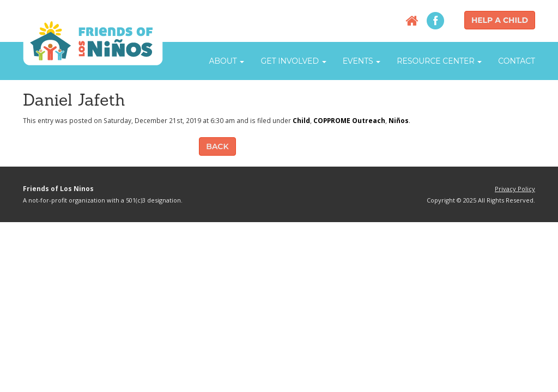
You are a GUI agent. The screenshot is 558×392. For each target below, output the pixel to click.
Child (301, 120)
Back (217, 146)
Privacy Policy (515, 189)
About (226, 61)
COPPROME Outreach (349, 120)
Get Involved (293, 61)
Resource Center (439, 61)
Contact (517, 61)
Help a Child (500, 20)
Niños (399, 120)
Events (362, 61)
